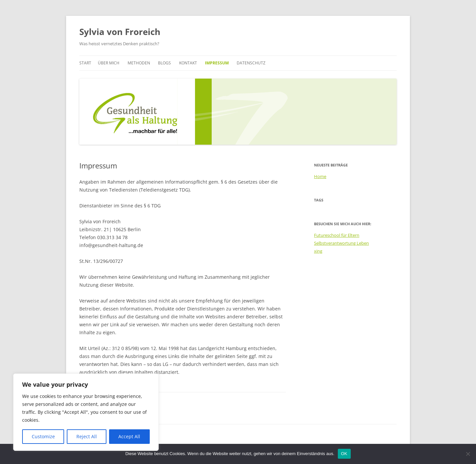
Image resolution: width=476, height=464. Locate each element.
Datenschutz (251, 63)
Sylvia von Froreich (120, 32)
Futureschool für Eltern (337, 235)
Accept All (129, 436)
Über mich (109, 63)
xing (318, 251)
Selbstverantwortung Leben (341, 243)
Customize (43, 436)
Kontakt (188, 63)
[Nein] (468, 454)
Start (85, 63)
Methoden (139, 63)
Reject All (87, 436)
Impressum (217, 63)
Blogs (164, 63)
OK (344, 454)
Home (320, 176)
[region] (86, 412)
